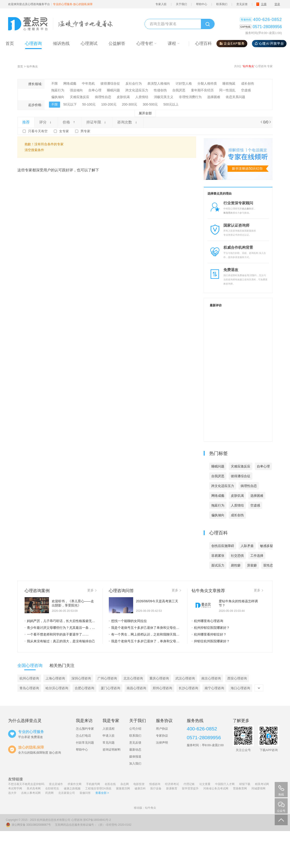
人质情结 (142, 97)
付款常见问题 (85, 743)
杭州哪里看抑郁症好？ (209, 634)
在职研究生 (52, 788)
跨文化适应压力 (137, 90)
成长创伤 (248, 83)
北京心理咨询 (133, 678)
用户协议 (162, 729)
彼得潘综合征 (110, 83)
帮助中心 (202, 4)
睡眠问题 (113, 90)
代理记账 (189, 784)
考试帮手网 (15, 788)
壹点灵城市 (56, 784)
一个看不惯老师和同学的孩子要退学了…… (57, 634)
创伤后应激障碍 (223, 546)
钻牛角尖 (32, 66)
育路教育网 (240, 788)
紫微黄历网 (123, 788)
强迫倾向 (76, 90)
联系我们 (222, 4)
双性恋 (268, 565)
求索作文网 (74, 784)
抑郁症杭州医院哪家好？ (211, 641)
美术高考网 (34, 788)
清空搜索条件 (34, 150)
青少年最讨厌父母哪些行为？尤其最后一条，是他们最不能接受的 (61, 628)
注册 (264, 4)
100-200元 (109, 104)
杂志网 (125, 784)
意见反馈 (242, 4)
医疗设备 (156, 788)
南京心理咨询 (211, 678)
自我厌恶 (179, 90)
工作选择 (257, 556)
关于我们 (181, 4)
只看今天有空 (38, 131)
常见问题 (109, 743)
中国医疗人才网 (225, 784)
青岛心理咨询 (29, 688)
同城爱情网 (258, 788)
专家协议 (162, 736)
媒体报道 (135, 757)
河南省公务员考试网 (216, 788)
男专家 (85, 131)
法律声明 (162, 743)
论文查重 (205, 784)
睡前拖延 (229, 83)
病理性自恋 (103, 97)
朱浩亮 (227, 213)
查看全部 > (102, 793)
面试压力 (218, 565)
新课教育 (172, 788)
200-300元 (130, 104)
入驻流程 (109, 729)
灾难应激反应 (80, 97)
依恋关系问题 (235, 97)
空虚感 (246, 90)
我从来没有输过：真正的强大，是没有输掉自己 (60, 641)
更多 (92, 590)
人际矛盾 (247, 546)
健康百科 (140, 788)
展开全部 (145, 113)
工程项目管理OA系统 (98, 788)
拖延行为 (58, 90)
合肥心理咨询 (84, 688)
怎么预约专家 (85, 729)
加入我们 (135, 764)
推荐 (26, 122)
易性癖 (236, 565)
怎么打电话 (83, 736)
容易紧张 (218, 556)
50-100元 (89, 104)
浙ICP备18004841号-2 (97, 820)
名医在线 (110, 784)
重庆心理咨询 (159, 678)
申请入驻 (109, 736)
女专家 (64, 131)
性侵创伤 (160, 90)
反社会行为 (134, 83)
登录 (277, 4)
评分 (46, 122)
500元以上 (171, 104)
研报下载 (245, 784)
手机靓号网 (93, 784)
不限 (55, 83)
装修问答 (85, 793)
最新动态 (135, 750)
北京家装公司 (67, 793)
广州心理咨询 (107, 678)
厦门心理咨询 (110, 688)
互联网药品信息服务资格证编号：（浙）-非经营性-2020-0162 (93, 825)
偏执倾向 (58, 97)
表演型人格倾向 (159, 83)
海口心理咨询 (240, 688)
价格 (70, 122)
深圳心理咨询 (81, 678)
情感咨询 (155, 784)
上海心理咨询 (55, 678)
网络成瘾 (70, 83)
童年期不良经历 (202, 90)
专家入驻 (161, 4)
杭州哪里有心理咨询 (207, 621)
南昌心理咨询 (136, 688)
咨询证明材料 (112, 750)
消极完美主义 (164, 97)
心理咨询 (77, 820)
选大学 (12, 793)
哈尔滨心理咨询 (57, 688)
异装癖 (252, 565)
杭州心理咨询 (29, 678)
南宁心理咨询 (214, 688)
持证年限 (97, 122)
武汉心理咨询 (185, 678)
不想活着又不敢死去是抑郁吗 (26, 784)
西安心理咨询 (237, 678)
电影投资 (139, 784)
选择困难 (214, 97)
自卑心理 (95, 90)
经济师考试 (172, 784)
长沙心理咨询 (188, 688)
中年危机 (88, 83)
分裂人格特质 (207, 83)
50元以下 (70, 104)
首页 (20, 66)
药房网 (49, 793)
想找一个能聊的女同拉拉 (128, 621)
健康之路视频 (72, 788)
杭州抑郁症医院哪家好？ (211, 628)
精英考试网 (262, 784)
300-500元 (150, 104)
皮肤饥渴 (123, 97)
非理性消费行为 (190, 97)
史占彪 (245, 209)
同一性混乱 (227, 90)
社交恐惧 (237, 556)
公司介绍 (135, 729)
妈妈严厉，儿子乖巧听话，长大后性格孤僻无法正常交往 (61, 621)
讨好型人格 (184, 83)
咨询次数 (128, 122)
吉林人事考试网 (31, 793)
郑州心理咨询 (162, 688)
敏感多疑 (267, 546)
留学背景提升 (190, 788)
